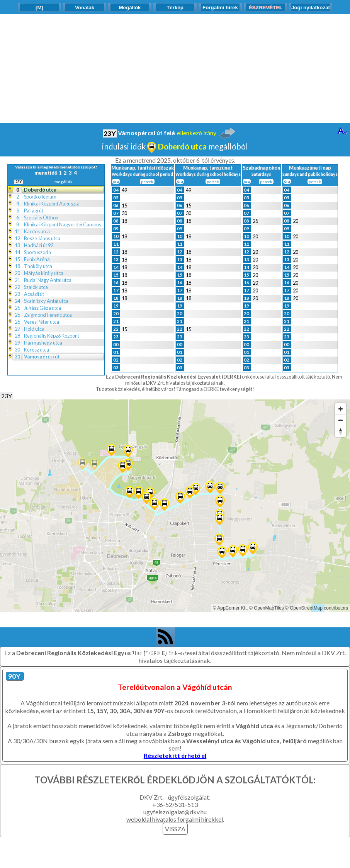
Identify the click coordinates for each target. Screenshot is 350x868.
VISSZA (175, 829)
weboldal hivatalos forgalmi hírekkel (175, 819)
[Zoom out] (341, 420)
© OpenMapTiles (267, 608)
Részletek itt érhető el (175, 755)
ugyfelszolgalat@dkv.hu (175, 812)
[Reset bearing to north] (341, 431)
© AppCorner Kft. (230, 608)
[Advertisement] (175, 68)
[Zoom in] (341, 409)
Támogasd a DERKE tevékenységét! (215, 389)
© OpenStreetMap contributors (317, 608)
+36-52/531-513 (175, 804)
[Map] (175, 506)
